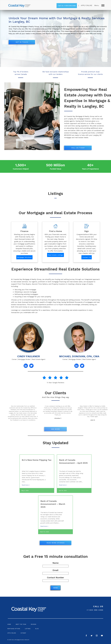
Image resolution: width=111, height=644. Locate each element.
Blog (37, 629)
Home (9, 624)
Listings (28, 629)
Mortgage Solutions (24, 257)
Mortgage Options (14, 629)
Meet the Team (21, 624)
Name (55, 564)
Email (55, 572)
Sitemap (23, 633)
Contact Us (87, 257)
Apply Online (87, 5)
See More (55, 429)
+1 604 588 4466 (95, 610)
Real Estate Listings (55, 255)
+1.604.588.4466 (70, 6)
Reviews (33, 624)
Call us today (78, 148)
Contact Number (55, 579)
